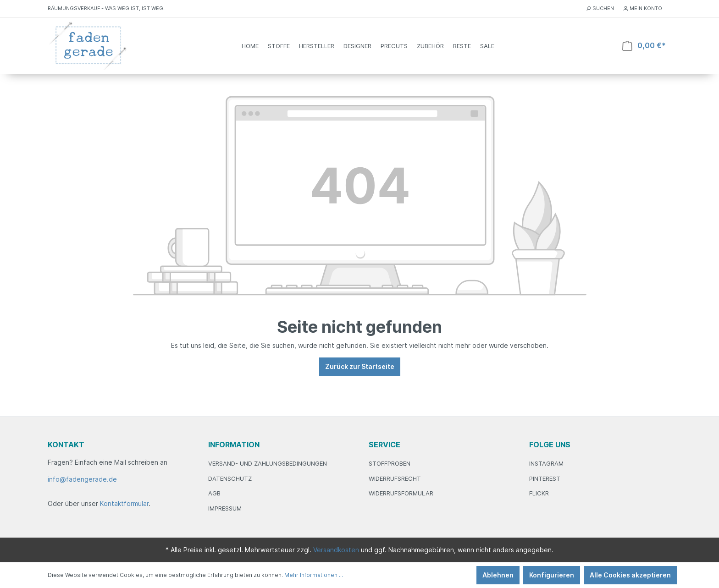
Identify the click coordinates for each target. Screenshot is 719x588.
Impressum (225, 508)
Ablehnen (498, 575)
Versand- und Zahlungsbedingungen (268, 463)
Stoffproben (390, 463)
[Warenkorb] (644, 46)
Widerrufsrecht (395, 478)
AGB (214, 493)
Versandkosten (336, 550)
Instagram (546, 463)
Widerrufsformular (401, 493)
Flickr (539, 493)
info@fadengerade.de (82, 479)
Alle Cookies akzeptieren (630, 575)
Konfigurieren (552, 575)
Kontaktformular (124, 503)
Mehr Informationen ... (314, 575)
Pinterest (545, 478)
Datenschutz (230, 478)
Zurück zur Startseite (360, 366)
